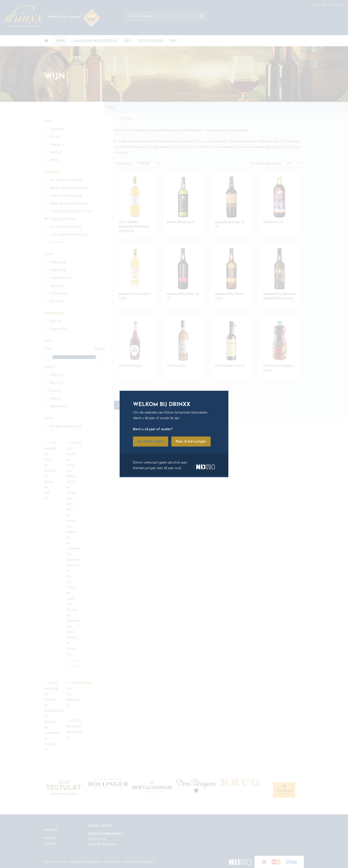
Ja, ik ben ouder (151, 442)
